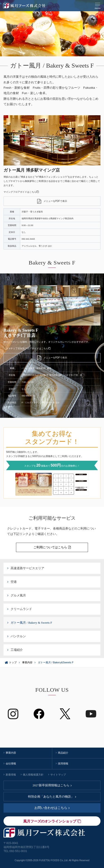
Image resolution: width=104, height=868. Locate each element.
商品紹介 (62, 753)
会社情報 (10, 764)
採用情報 (62, 764)
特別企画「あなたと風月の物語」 (52, 797)
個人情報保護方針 (32, 775)
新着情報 (10, 775)
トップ (13, 662)
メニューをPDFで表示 (52, 201)
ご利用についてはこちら (52, 547)
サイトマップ (57, 775)
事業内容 (27, 662)
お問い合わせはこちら (52, 808)
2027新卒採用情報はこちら (52, 785)
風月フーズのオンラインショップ (52, 821)
